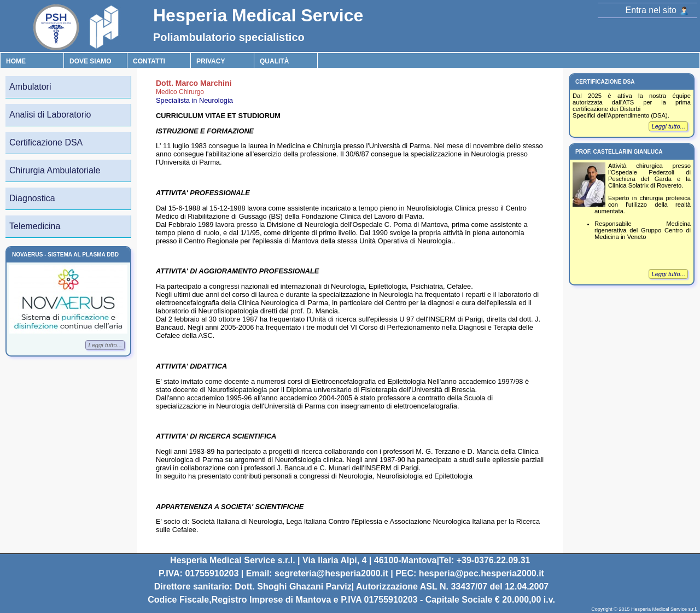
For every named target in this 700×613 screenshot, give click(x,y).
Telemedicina (35, 226)
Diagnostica (32, 198)
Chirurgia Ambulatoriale (55, 170)
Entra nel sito (657, 10)
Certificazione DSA (46, 142)
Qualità (274, 61)
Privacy (211, 61)
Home (16, 61)
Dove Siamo (91, 61)
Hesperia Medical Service (258, 15)
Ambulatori (30, 87)
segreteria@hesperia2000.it (331, 573)
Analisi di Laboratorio (50, 115)
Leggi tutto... (105, 345)
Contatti (149, 61)
